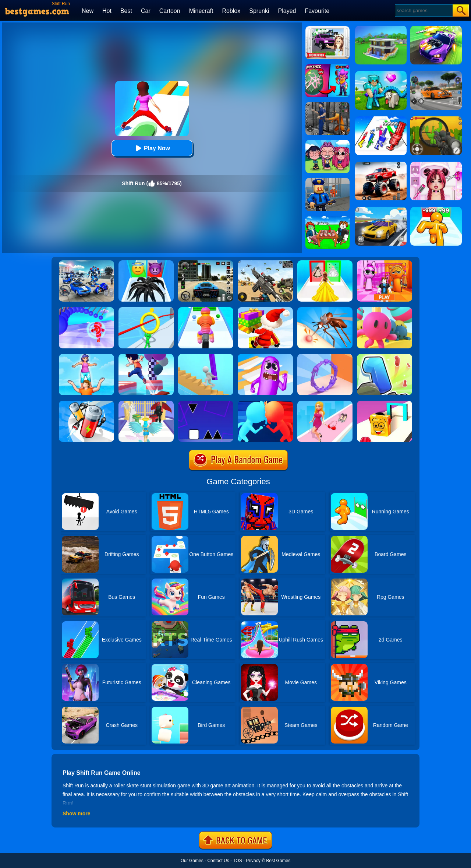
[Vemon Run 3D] (146, 263)
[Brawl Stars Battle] (327, 67)
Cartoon (170, 11)
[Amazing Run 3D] (86, 310)
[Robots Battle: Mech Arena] (86, 263)
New (88, 11)
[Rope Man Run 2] (206, 310)
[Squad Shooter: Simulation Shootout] (265, 263)
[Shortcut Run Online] (265, 310)
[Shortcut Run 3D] (146, 356)
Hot (107, 11)
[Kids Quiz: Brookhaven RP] (327, 29)
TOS (237, 861)
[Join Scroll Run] (325, 356)
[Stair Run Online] (206, 356)
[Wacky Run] (265, 356)
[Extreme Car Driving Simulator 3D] (206, 263)
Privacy (253, 861)
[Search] (423, 10)
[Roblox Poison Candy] (327, 218)
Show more (76, 813)
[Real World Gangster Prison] (327, 105)
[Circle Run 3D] (146, 310)
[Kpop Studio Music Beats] (327, 143)
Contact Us (218, 861)
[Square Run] (206, 403)
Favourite (317, 11)
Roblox (231, 11)
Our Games (192, 861)
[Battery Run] (86, 403)
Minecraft (201, 11)
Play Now (152, 148)
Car (146, 11)
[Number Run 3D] (385, 356)
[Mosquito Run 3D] (325, 310)
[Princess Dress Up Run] (325, 263)
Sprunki (259, 11)
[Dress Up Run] (325, 403)
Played (287, 11)
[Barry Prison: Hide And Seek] (327, 180)
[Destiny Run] (146, 403)
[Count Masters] (265, 403)
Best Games (278, 861)
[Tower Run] (86, 356)
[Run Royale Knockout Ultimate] (385, 310)
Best (126, 11)
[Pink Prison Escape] (385, 263)
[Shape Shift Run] (385, 403)
